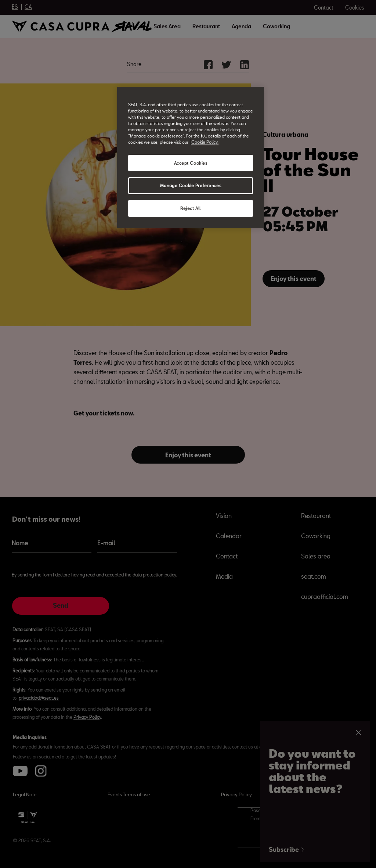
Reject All (191, 208)
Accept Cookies (191, 163)
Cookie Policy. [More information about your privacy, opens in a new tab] (205, 142)
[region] (191, 158)
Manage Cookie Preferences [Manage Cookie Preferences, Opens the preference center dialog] (191, 185)
